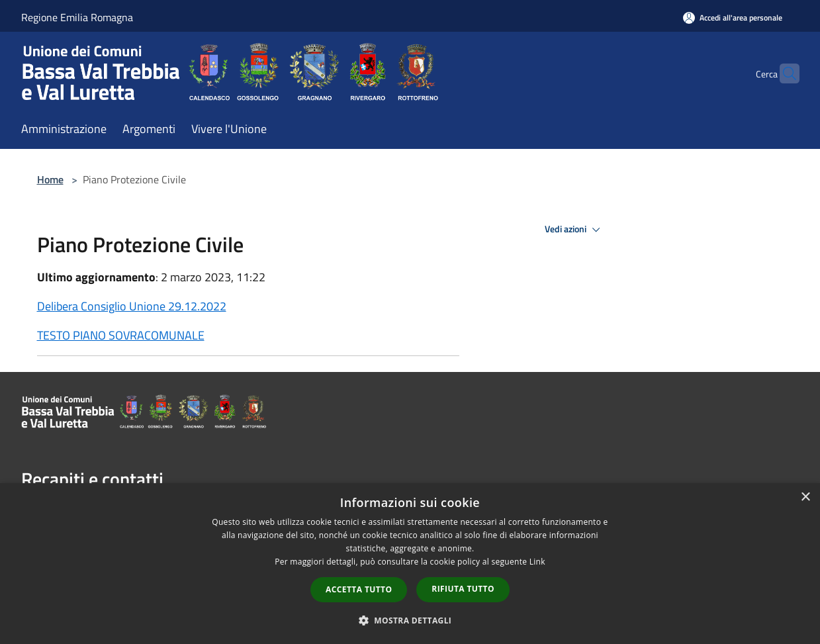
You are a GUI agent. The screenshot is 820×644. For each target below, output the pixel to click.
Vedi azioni (574, 230)
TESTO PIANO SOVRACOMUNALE (121, 335)
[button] (410, 620)
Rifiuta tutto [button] (463, 589)
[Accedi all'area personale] (733, 18)
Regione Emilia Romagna (77, 17)
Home (50, 179)
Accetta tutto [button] (359, 589)
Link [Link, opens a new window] (537, 562)
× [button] (805, 497)
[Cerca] (784, 73)
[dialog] (410, 564)
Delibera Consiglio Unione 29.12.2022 (132, 306)
